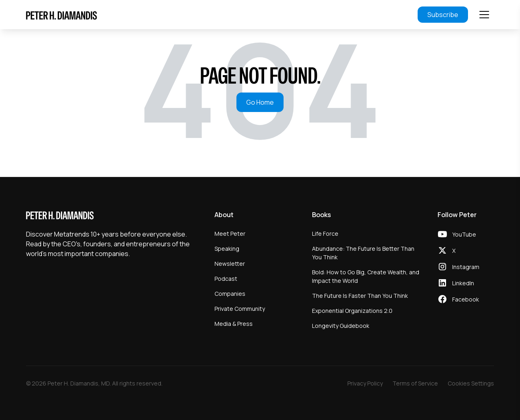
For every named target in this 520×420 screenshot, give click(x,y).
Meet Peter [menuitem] (230, 234)
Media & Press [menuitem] (234, 324)
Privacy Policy (365, 383)
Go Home (260, 102)
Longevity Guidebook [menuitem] (341, 326)
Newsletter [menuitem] (230, 264)
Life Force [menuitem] (325, 234)
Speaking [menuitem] (227, 249)
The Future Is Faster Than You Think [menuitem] (360, 296)
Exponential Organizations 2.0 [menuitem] (352, 311)
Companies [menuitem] (230, 294)
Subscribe (443, 15)
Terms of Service (415, 383)
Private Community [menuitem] (240, 309)
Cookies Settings (471, 383)
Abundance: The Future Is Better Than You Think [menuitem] (363, 253)
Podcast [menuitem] (226, 279)
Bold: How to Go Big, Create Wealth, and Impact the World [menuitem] (366, 276)
